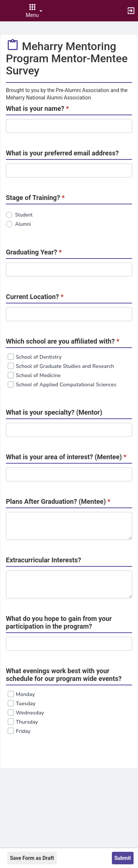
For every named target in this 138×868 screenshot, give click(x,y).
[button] (9, 11)
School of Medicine (38, 375)
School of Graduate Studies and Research (65, 366)
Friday (23, 731)
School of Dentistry (39, 357)
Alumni (23, 224)
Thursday (27, 722)
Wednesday (30, 713)
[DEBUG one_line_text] (69, 126)
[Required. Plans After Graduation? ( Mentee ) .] (69, 526)
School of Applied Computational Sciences (66, 385)
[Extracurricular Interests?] (69, 584)
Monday (25, 694)
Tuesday (26, 704)
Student (24, 215)
